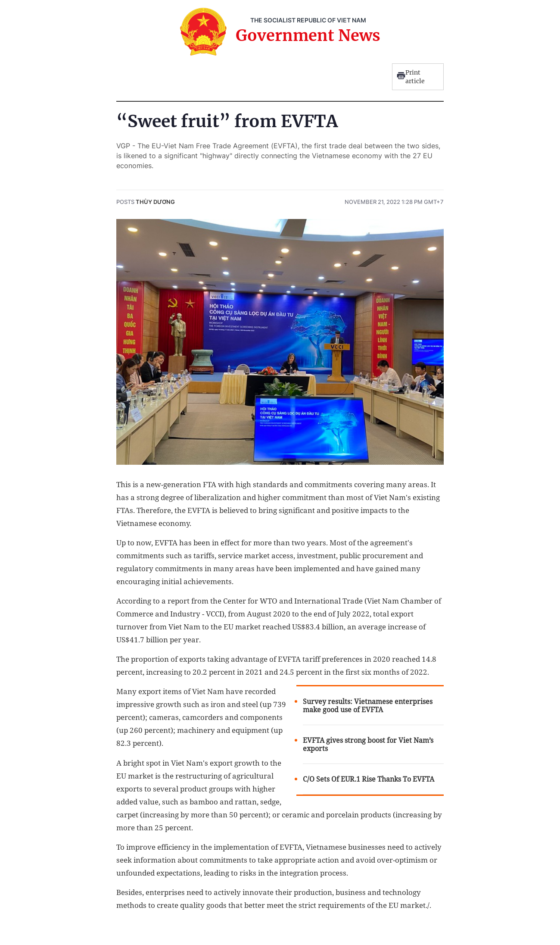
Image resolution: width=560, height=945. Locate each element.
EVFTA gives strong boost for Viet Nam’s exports (368, 745)
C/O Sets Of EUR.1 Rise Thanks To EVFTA (369, 779)
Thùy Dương (155, 202)
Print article (411, 77)
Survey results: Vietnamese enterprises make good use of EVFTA (368, 706)
